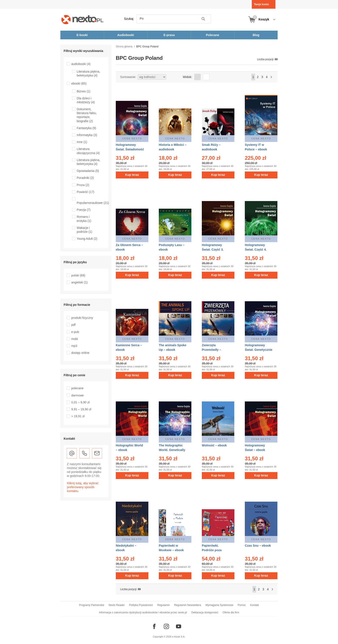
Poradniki (85, 178)
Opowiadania (88, 171)
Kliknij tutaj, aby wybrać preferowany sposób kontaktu (83, 487)
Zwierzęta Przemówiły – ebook (211, 350)
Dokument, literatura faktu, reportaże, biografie (87, 115)
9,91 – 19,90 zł (81, 409)
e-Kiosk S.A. (179, 637)
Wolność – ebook (214, 445)
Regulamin (163, 605)
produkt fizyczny (82, 318)
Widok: (188, 77)
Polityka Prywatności (141, 605)
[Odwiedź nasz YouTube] (179, 626)
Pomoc (242, 605)
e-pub (75, 332)
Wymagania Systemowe (219, 605)
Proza (83, 185)
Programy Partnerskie (92, 605)
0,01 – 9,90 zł (80, 402)
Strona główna (124, 47)
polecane (77, 388)
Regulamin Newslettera (187, 605)
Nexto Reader (117, 605)
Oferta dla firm (231, 612)
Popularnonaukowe (93, 203)
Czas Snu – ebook (258, 546)
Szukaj (129, 19)
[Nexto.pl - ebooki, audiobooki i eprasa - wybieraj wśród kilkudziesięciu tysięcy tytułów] (82, 19)
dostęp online (80, 353)
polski (78, 275)
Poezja (84, 210)
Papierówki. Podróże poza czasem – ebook (213, 550)
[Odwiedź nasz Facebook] (154, 626)
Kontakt (254, 605)
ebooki (79, 83)
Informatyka (87, 135)
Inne (82, 142)
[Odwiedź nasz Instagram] (166, 626)
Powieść (85, 192)
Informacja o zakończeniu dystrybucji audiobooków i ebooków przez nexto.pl (143, 612)
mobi (75, 339)
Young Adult (87, 239)
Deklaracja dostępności (205, 612)
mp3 (74, 346)
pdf (73, 325)
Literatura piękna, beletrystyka (88, 73)
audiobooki (81, 64)
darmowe (78, 395)
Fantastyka (86, 128)
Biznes (84, 91)
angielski (80, 282)
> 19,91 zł (78, 416)
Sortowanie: (128, 77)
